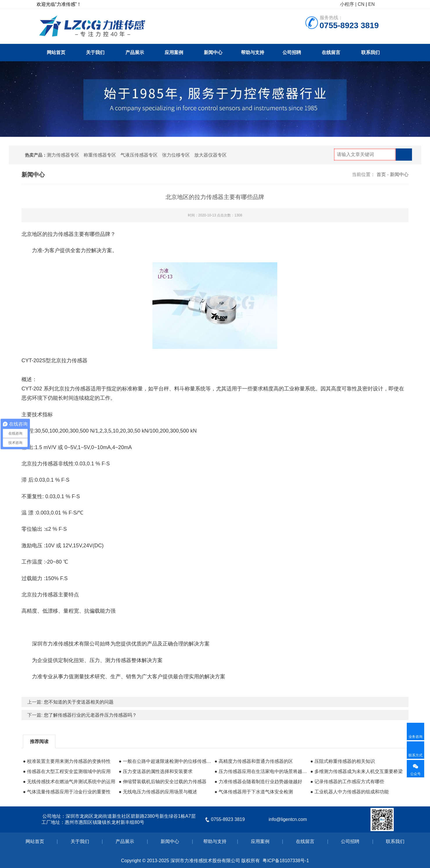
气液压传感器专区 (139, 155)
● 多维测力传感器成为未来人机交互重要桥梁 (357, 771)
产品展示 (135, 52)
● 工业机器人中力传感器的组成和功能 (350, 792)
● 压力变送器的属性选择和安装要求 (156, 771)
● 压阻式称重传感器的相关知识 (343, 761)
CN (361, 4)
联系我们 (370, 52)
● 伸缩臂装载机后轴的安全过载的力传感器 (163, 782)
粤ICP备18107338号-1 (286, 861)
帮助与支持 (253, 52)
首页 (381, 174)
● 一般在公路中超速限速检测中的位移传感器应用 (165, 761)
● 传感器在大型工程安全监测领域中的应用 (67, 771)
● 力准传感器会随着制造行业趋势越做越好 (258, 782)
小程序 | (348, 4)
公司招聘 (292, 52)
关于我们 (95, 52)
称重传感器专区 (100, 155)
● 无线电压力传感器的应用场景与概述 (158, 792)
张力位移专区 (176, 155)
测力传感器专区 (63, 155)
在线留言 (331, 52)
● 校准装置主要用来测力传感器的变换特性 (67, 761)
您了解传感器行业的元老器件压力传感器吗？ (90, 715)
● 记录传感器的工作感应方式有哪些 (347, 782)
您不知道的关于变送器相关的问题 (79, 702)
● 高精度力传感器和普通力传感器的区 (254, 761)
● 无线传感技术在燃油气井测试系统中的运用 (69, 782)
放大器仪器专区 (210, 155)
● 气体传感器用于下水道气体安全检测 (254, 792)
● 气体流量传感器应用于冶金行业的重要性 (67, 792)
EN (371, 4)
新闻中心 (213, 52)
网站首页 (56, 52)
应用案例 (174, 52)
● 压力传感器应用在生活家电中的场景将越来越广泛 (261, 771)
